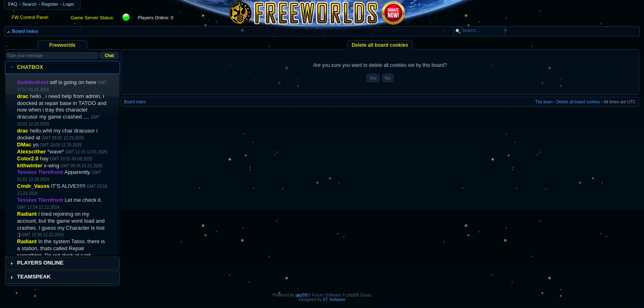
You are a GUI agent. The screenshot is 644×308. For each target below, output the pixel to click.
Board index (25, 31)
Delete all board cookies (578, 102)
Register (50, 4)
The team (544, 102)
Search (29, 4)
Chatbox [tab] (26, 67)
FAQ (13, 4)
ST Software (334, 300)
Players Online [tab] (36, 263)
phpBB (301, 295)
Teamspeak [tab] (30, 277)
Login (69, 4)
